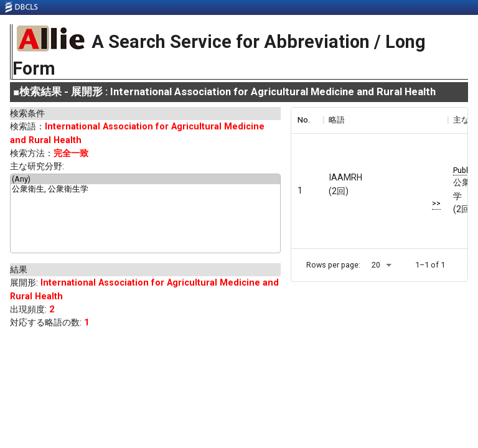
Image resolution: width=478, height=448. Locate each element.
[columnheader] (307, 120)
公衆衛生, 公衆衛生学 (145, 190)
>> (436, 203)
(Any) (145, 179)
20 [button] (376, 265)
